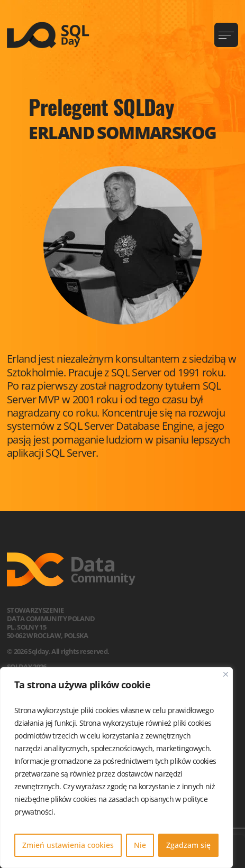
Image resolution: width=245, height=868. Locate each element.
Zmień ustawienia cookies (68, 845)
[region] (116, 768)
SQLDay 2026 (27, 667)
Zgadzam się (188, 845)
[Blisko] (226, 674)
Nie (140, 845)
